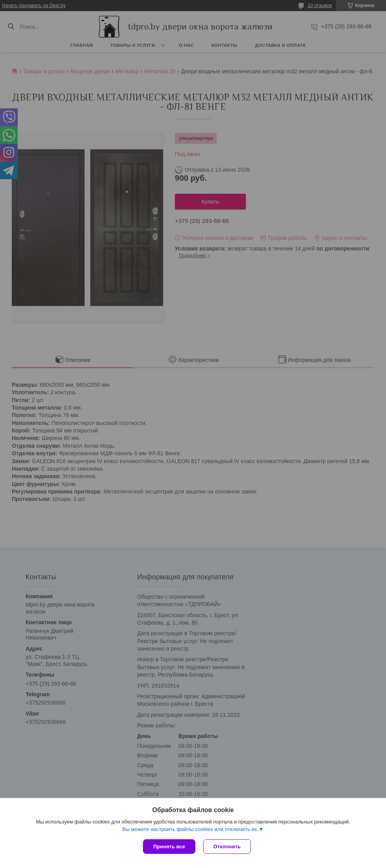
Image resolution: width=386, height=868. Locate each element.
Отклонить (227, 847)
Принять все (169, 847)
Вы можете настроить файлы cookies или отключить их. (190, 829)
